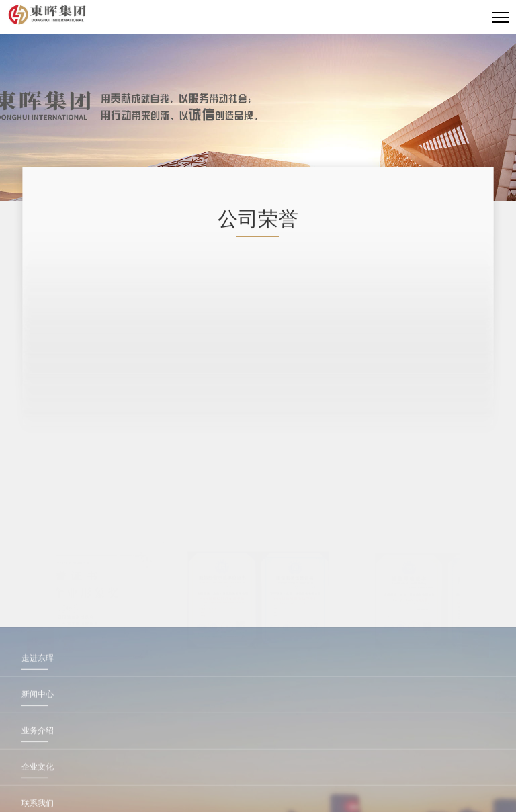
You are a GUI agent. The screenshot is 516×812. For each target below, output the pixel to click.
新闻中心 (38, 754)
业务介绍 (38, 790)
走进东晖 (38, 717)
